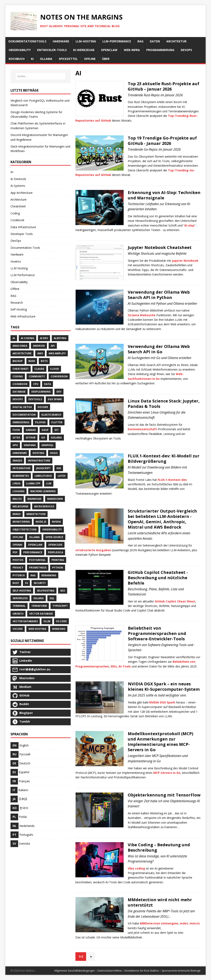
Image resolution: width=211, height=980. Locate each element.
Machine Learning (43, 491)
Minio (17, 514)
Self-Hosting (19, 309)
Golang (56, 438)
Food (16, 430)
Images (17, 461)
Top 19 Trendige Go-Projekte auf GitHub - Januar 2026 (162, 141)
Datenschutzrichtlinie (110, 971)
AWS (40, 353)
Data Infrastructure (23, 227)
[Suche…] (41, 76)
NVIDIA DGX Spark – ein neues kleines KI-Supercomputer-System (164, 686)
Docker (43, 407)
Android (39, 346)
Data (47, 384)
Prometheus (38, 568)
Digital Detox (22, 407)
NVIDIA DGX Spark (162, 702)
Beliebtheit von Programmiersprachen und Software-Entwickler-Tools (157, 633)
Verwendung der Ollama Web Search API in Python (159, 295)
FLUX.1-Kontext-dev (172, 480)
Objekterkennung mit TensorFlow (164, 795)
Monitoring (21, 522)
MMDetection (36, 514)
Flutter (57, 422)
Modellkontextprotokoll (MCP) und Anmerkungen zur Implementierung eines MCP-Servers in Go (161, 742)
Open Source (54, 537)
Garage (31, 430)
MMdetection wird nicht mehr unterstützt (160, 902)
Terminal (19, 606)
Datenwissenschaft (142, 429)
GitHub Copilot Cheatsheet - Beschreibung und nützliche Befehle (158, 578)
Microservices (44, 506)
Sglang (39, 598)
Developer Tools (22, 234)
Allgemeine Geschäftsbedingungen (74, 971)
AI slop (189, 225)
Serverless (20, 598)
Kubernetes (21, 476)
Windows (59, 629)
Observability (19, 282)
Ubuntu (18, 614)
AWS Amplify (57, 353)
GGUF (45, 430)
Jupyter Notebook (185, 261)
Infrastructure (39, 461)
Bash (32, 361)
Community (37, 376)
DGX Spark (55, 399)
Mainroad (34, 499)
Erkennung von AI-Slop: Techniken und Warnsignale (164, 195)
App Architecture (22, 193)
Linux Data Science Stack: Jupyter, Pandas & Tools (164, 404)
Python (58, 568)
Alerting (60, 338)
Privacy (18, 568)
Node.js (41, 522)
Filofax (40, 422)
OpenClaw (35, 545)
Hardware (17, 254)
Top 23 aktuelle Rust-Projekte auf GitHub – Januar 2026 (164, 86)
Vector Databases (25, 621)
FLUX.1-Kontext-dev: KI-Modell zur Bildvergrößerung (164, 459)
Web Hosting (37, 629)
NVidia (56, 522)
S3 (26, 583)
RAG (13, 296)
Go (43, 438)
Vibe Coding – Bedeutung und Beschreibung (159, 847)
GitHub (31, 438)
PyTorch (19, 575)
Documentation (24, 415)
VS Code (61, 621)
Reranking (49, 575)
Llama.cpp (33, 483)
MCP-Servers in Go (167, 773)
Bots (44, 361)
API (53, 346)
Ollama (34, 537)
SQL (52, 598)
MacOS (17, 499)
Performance (33, 552)
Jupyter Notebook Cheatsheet (160, 247)
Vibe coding (136, 868)
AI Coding (28, 338)
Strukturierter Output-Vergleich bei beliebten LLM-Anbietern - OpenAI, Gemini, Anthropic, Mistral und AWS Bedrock (162, 519)
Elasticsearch (51, 415)
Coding (15, 213)
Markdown (55, 499)
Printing (58, 560)
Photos (18, 560)
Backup (18, 361)
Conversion (59, 376)
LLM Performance (23, 275)
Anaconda (20, 346)
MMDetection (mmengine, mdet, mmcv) (170, 923)
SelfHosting (46, 591)
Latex (62, 476)
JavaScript (43, 468)
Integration (21, 468)
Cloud (55, 369)
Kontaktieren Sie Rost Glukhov (142, 971)
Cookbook (17, 220)
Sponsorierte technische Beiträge (181, 971)
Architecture (19, 199)
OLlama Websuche (142, 315)
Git (57, 430)
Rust (16, 583)
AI (12, 172)
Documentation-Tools (25, 248)
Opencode (55, 545)
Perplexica (56, 552)
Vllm (47, 621)
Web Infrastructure (23, 316)
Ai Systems (18, 186)
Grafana (30, 445)
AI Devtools (18, 179)
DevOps (16, 241)
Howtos (16, 261)
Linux (16, 483)
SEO (63, 591)
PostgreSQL (37, 560)
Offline (15, 289)
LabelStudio (43, 476)
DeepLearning (41, 392)
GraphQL (47, 445)
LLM (49, 483)
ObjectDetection (25, 530)
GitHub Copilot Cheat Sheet (175, 601)
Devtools (35, 399)
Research (17, 303)
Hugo (54, 453)
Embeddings (21, 422)
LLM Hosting (19, 268)
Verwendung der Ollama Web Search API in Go (159, 349)
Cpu (36, 384)
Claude (39, 369)
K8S (59, 468)
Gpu (15, 445)
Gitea (16, 438)
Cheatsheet (18, 206)
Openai (17, 545)
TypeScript (60, 606)
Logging (19, 491)
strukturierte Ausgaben (93, 550)
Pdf (15, 552)
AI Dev (44, 338)
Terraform (39, 606)
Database (19, 392)
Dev (59, 392)
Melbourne (21, 506)
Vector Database (41, 614)
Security (40, 583)
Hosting (38, 453)
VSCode (18, 629)
